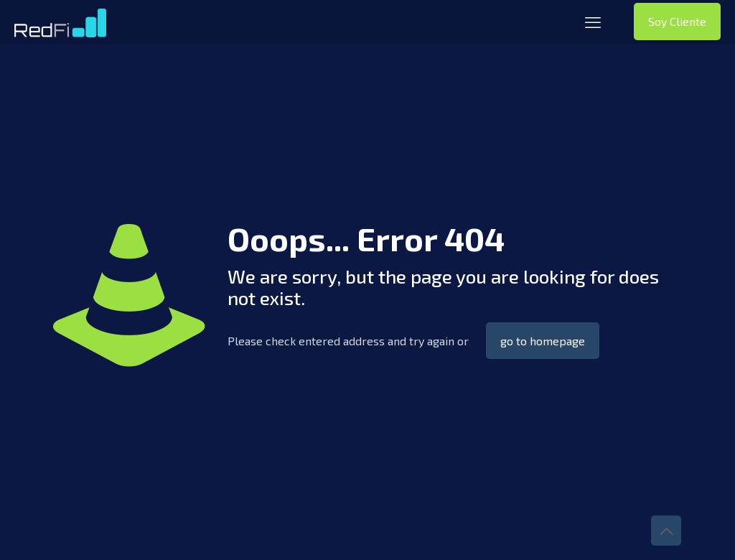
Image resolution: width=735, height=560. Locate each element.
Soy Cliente (677, 21)
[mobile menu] (593, 22)
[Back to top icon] (666, 531)
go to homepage (543, 341)
